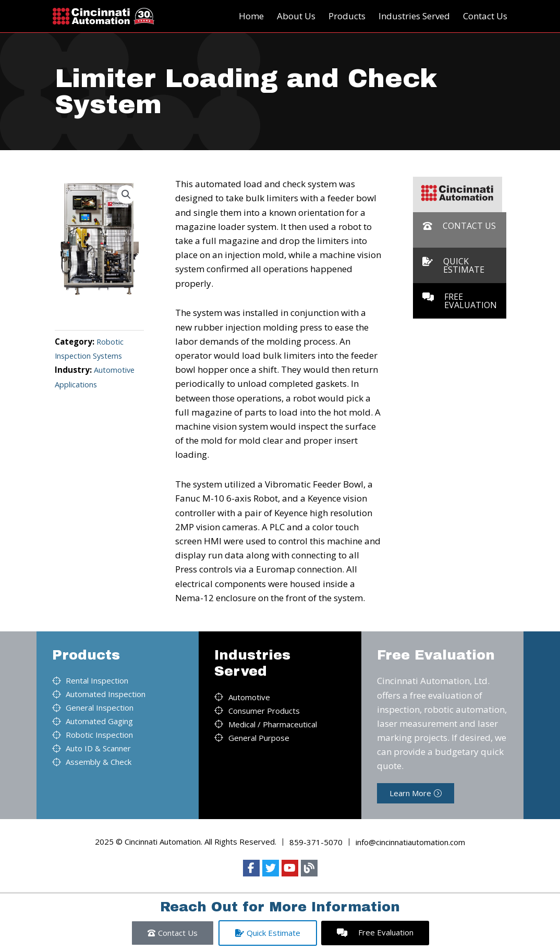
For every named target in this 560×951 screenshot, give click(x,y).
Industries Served (414, 16)
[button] (126, 195)
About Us (296, 16)
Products (347, 16)
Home (251, 16)
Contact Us (485, 16)
